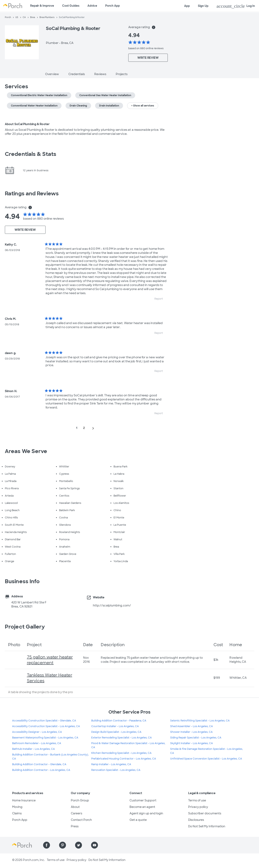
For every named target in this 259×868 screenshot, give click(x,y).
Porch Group (80, 800)
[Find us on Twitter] (79, 845)
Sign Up (203, 6)
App (187, 6)
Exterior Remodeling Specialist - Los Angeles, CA (122, 738)
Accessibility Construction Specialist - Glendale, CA (44, 721)
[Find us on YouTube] (94, 845)
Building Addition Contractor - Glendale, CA (39, 764)
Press (75, 826)
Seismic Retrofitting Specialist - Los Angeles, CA (200, 721)
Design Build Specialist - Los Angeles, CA (116, 732)
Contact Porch (81, 820)
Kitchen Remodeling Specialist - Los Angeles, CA (121, 753)
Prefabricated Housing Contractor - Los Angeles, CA (124, 759)
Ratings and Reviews (32, 194)
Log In (236, 6)
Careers (76, 813)
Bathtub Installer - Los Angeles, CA (33, 749)
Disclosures (196, 820)
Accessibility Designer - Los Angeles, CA (37, 732)
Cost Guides (71, 6)
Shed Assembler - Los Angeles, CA (192, 726)
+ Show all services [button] (143, 106)
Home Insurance (24, 800)
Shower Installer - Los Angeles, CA (191, 732)
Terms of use (197, 800)
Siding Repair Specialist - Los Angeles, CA (196, 738)
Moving (17, 807)
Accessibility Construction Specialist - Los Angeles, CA (46, 726)
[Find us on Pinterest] (63, 845)
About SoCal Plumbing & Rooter (27, 124)
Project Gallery (25, 627)
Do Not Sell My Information (207, 826)
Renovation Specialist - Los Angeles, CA (116, 770)
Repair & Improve (42, 6)
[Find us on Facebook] (47, 845)
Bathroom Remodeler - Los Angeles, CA (37, 743)
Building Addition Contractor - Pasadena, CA (119, 721)
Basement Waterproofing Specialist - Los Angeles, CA (45, 738)
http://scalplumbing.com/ (112, 605)
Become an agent (142, 807)
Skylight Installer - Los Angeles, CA (192, 743)
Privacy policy (198, 807)
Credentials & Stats (31, 154)
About (75, 807)
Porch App (113, 6)
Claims (17, 813)
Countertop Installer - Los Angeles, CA (115, 726)
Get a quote (138, 820)
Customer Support (143, 800)
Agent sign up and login (146, 813)
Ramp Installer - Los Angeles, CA (111, 764)
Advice (92, 6)
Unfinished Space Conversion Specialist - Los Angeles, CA (206, 759)
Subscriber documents (205, 813)
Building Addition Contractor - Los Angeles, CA (41, 770)
